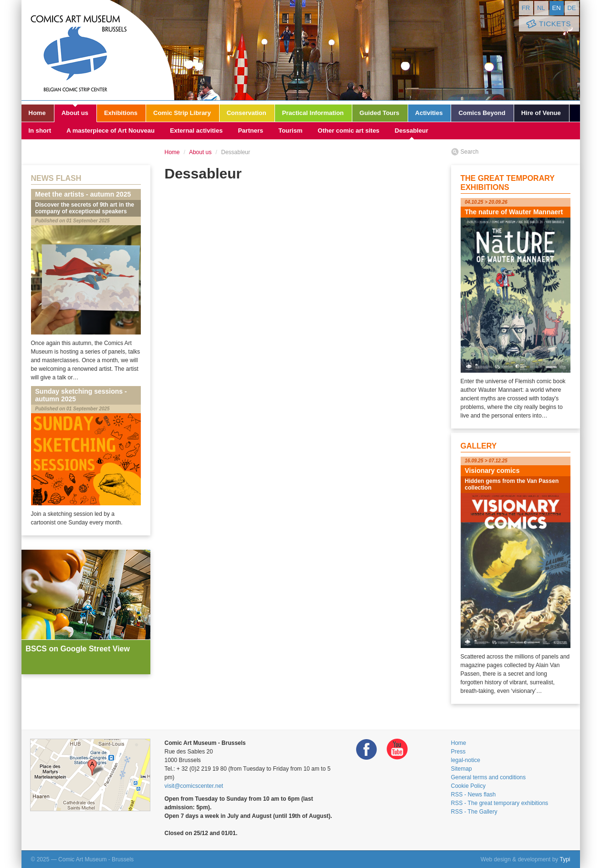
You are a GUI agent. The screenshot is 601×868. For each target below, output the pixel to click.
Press (459, 752)
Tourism (290, 131)
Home (37, 113)
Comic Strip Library (182, 113)
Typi (565, 859)
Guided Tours (380, 113)
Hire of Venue (541, 113)
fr (526, 8)
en (556, 8)
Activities (429, 113)
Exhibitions (121, 113)
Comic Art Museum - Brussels (98, 50)
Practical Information (313, 113)
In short (40, 131)
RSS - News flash (474, 795)
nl (541, 8)
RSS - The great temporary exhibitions (500, 803)
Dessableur (411, 131)
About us (75, 113)
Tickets (548, 24)
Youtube (397, 749)
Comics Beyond (482, 113)
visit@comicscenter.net (194, 786)
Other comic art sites (349, 131)
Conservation (247, 113)
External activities (196, 131)
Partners (250, 131)
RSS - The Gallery (474, 812)
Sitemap (462, 769)
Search (470, 152)
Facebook (367, 749)
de (571, 8)
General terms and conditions (489, 777)
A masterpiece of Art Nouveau (111, 131)
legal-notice (466, 760)
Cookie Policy (469, 786)
